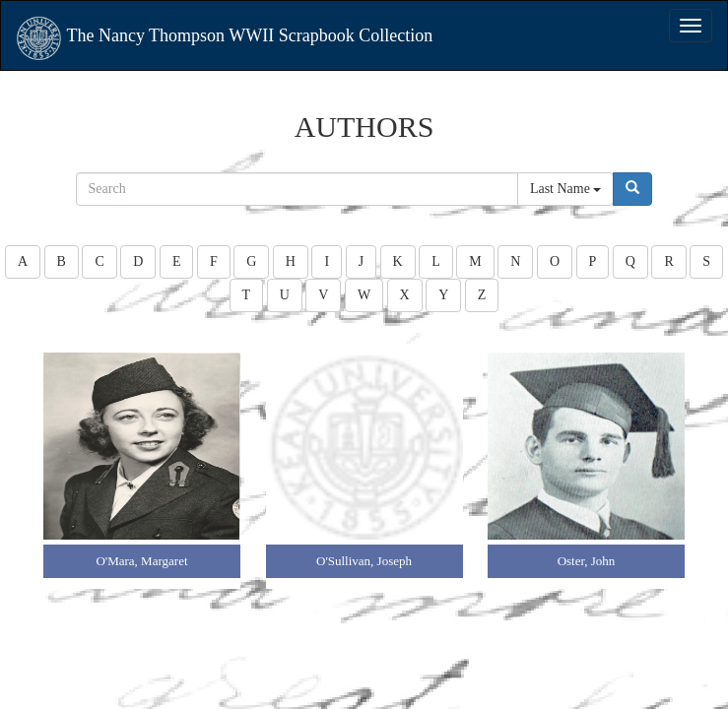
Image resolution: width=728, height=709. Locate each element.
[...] (297, 189)
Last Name (566, 189)
